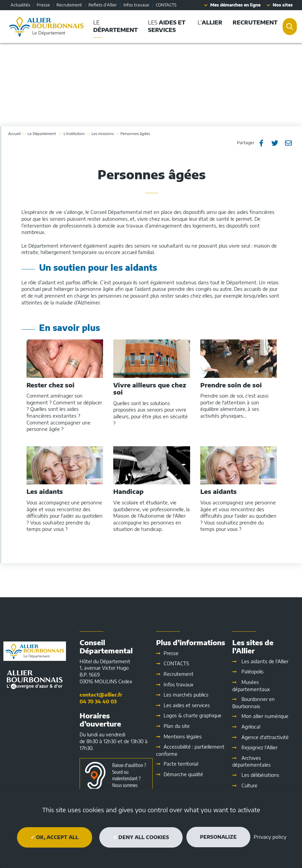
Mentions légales (183, 737)
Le (42, 133)
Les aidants (45, 491)
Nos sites (283, 5)
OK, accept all (55, 837)
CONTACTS (166, 5)
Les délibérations (260, 775)
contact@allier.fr (101, 695)
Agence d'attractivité (265, 737)
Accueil (14, 133)
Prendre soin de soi (231, 385)
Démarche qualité (183, 774)
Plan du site (177, 726)
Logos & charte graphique (192, 715)
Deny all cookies (141, 837)
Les (187, 705)
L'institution (74, 133)
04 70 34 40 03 (98, 702)
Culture (249, 786)
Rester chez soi (51, 385)
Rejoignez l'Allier (259, 747)
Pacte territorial (181, 764)
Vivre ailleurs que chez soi (150, 389)
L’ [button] (210, 22)
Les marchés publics (186, 695)
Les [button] (167, 26)
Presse (43, 5)
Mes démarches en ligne (235, 5)
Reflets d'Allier (103, 5)
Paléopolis (253, 672)
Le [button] (115, 26)
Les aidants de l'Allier (265, 661)
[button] (255, 23)
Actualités (20, 5)
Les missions (103, 133)
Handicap (128, 491)
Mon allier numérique (265, 716)
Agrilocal (251, 727)
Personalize (218, 837)
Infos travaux (136, 5)
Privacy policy (270, 837)
